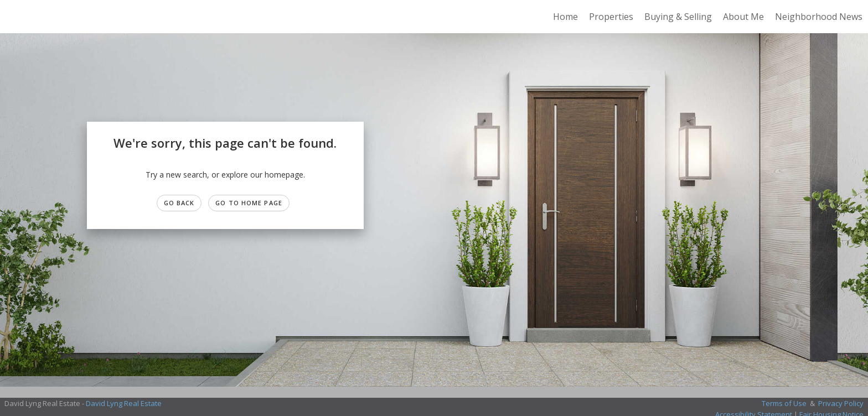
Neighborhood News (819, 17)
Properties (611, 17)
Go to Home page (249, 203)
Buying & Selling (678, 17)
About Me (743, 17)
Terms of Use (784, 403)
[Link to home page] (14, 17)
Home (565, 17)
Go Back (179, 203)
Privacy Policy (841, 403)
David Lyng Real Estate (124, 403)
